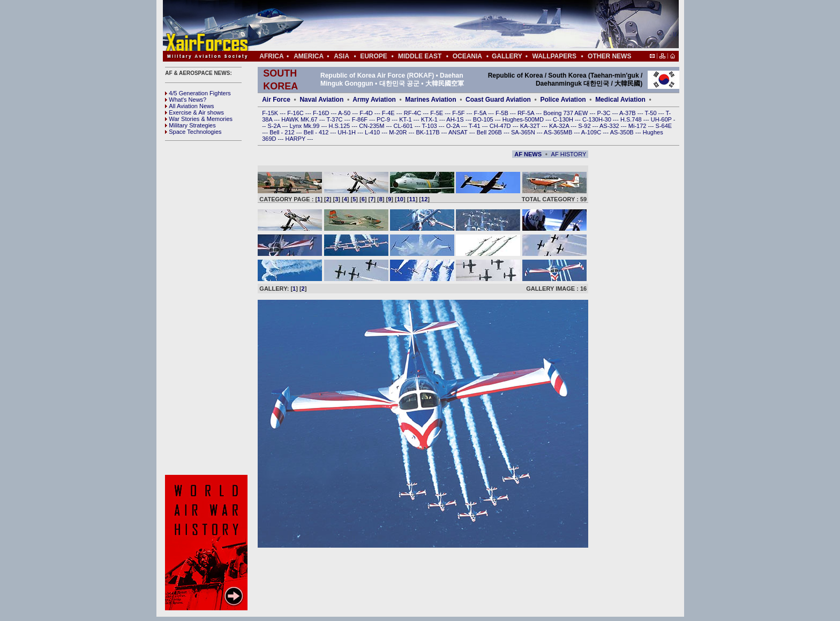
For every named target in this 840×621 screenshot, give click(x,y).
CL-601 (404, 126)
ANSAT (459, 132)
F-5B (503, 113)
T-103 (430, 126)
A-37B (628, 113)
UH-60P (662, 119)
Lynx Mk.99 (306, 126)
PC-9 (384, 119)
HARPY (297, 139)
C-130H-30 (598, 119)
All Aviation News (189, 106)
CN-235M (372, 126)
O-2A (454, 126)
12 (424, 199)
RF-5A (527, 113)
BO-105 (484, 119)
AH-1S (456, 119)
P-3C (604, 113)
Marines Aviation (430, 100)
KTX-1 (430, 119)
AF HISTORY (569, 154)
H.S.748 (632, 119)
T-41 (475, 126)
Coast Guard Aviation (498, 100)
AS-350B (623, 132)
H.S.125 (340, 126)
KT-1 (406, 119)
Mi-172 (638, 126)
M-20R (399, 132)
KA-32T (531, 126)
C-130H (564, 119)
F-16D (322, 113)
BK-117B (428, 132)
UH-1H (347, 132)
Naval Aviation (321, 100)
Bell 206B (490, 132)
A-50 (345, 113)
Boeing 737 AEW (566, 113)
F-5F (459, 113)
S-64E (664, 126)
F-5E (437, 113)
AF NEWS (528, 154)
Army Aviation (374, 100)
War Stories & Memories (199, 119)
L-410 (373, 132)
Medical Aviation (620, 100)
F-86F (361, 119)
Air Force (276, 100)
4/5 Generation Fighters (199, 93)
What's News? (186, 100)
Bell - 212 (283, 132)
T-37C (336, 119)
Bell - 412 (317, 132)
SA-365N (524, 132)
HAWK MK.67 (300, 119)
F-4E (389, 113)
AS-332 (610, 126)
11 (412, 199)
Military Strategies (190, 125)
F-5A (481, 113)
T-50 (652, 113)
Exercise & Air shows (194, 112)
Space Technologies (193, 132)
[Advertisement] (453, 26)
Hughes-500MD (524, 119)
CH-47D (501, 126)
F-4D (367, 113)
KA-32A (560, 126)
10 (400, 199)
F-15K (271, 113)
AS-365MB (559, 132)
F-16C (296, 113)
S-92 (585, 126)
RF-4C (413, 113)
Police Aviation (563, 100)
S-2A (275, 126)
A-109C (592, 132)
